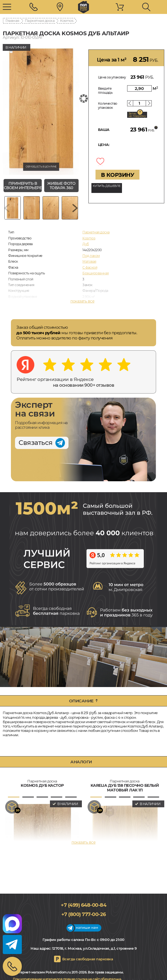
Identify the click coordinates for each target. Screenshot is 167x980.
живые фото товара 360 (61, 186)
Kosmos (67, 20)
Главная (12, 20)
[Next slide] (75, 208)
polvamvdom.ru (83, 7)
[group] (41, 108)
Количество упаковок (108, 105)
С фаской (90, 267)
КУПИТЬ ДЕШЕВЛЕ (107, 186)
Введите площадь (105, 90)
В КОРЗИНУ (118, 175)
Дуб (86, 244)
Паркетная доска (40, 20)
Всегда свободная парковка (88, 959)
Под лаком (91, 256)
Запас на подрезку (137, 115)
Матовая (89, 261)
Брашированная (96, 273)
